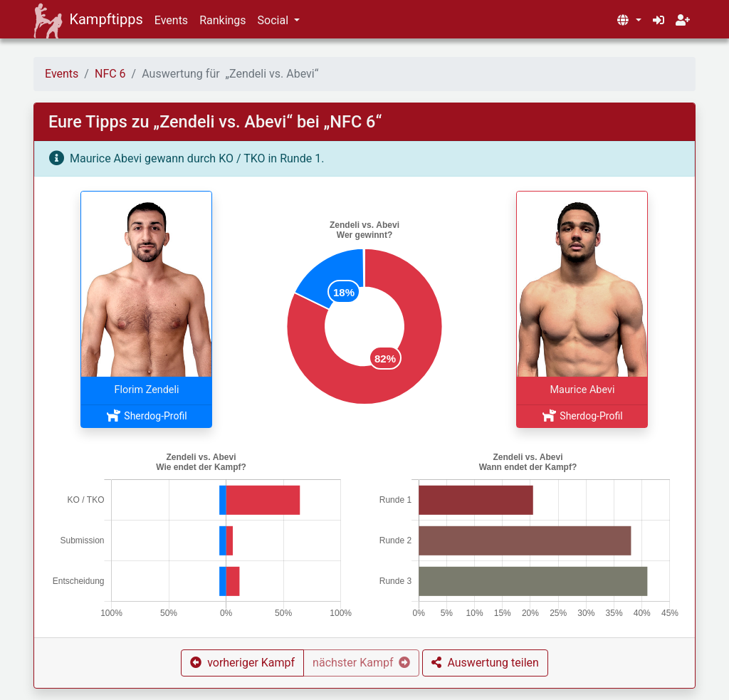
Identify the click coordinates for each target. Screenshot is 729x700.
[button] (629, 21)
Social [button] (274, 20)
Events (171, 20)
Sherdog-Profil (146, 416)
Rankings (222, 20)
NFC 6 (110, 74)
